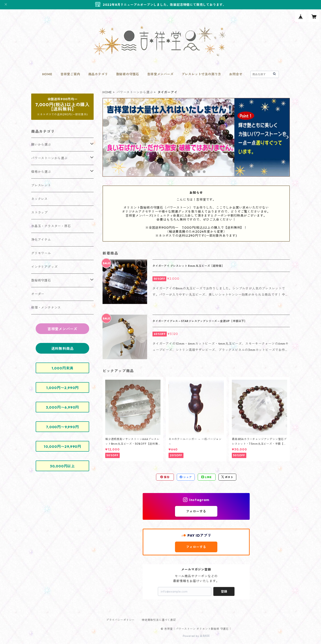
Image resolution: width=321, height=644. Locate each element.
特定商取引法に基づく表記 (159, 620)
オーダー (38, 294)
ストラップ (39, 212)
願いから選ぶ (41, 145)
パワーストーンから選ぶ (135, 92)
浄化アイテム (41, 240)
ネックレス (39, 199)
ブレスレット (41, 185)
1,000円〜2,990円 (62, 388)
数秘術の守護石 (128, 74)
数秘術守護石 (41, 280)
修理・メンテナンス (46, 308)
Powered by (196, 636)
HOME (47, 74)
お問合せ (236, 74)
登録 (224, 591)
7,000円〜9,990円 (62, 427)
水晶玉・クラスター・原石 (51, 226)
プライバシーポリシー (120, 620)
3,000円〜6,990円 (62, 407)
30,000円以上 (62, 466)
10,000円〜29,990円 (62, 446)
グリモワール (41, 253)
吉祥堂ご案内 (70, 74)
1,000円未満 (62, 368)
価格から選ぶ (41, 172)
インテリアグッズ (44, 267)
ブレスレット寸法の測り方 (202, 74)
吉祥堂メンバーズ (160, 74)
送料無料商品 (63, 348)
